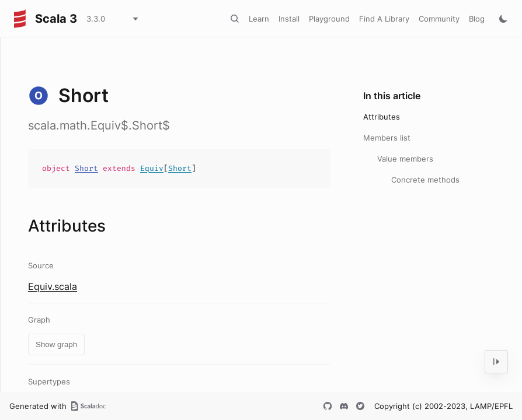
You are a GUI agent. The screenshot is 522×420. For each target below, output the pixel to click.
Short (86, 168)
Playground (329, 19)
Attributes (382, 117)
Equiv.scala (53, 286)
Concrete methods (425, 180)
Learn (259, 19)
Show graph (56, 344)
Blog (477, 19)
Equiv (152, 168)
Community (439, 19)
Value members (405, 159)
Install (289, 19)
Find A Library (384, 19)
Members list (387, 138)
